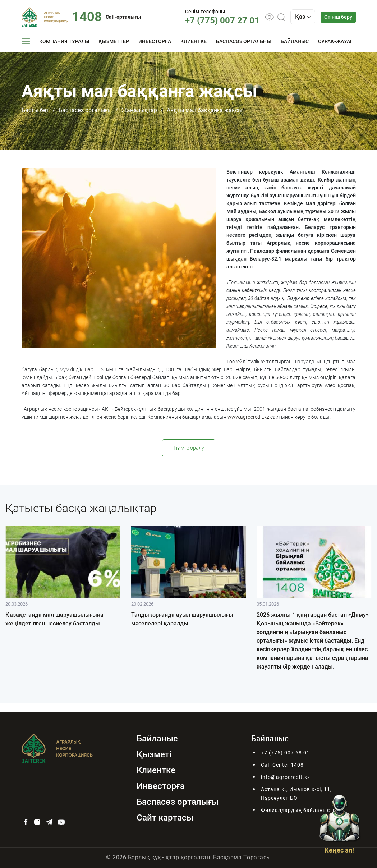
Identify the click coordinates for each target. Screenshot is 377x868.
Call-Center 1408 (282, 765)
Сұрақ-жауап (336, 41)
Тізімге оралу (189, 448)
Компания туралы (64, 41)
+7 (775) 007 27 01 (222, 20)
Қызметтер (114, 41)
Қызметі (154, 754)
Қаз (303, 17)
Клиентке (194, 41)
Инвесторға (155, 41)
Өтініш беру (338, 17)
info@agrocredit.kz (286, 777)
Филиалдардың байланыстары (302, 810)
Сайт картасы (165, 818)
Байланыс (295, 41)
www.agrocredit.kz (248, 417)
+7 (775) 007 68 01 (285, 753)
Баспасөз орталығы (244, 41)
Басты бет (35, 110)
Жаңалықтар (139, 110)
